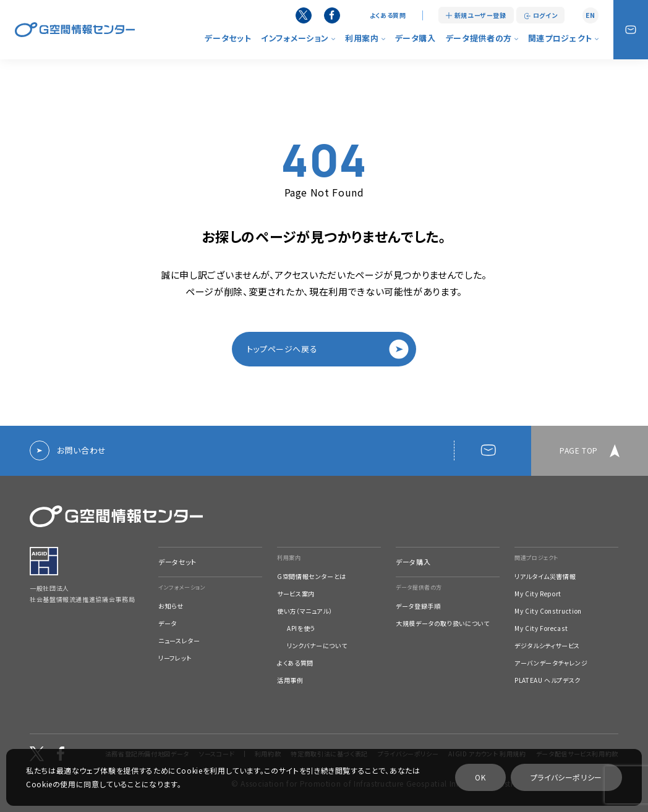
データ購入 (416, 38)
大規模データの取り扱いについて (443, 624)
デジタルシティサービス (547, 646)
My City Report (538, 594)
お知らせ (171, 606)
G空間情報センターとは (312, 577)
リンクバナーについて (317, 646)
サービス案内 (296, 594)
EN (590, 15)
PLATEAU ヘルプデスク (548, 680)
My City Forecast (541, 628)
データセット (228, 38)
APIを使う (301, 628)
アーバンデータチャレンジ (551, 663)
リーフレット (175, 658)
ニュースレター (179, 641)
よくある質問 (388, 15)
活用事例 (290, 680)
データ (168, 624)
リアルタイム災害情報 (545, 577)
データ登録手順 (418, 606)
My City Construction (548, 611)
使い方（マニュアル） (305, 611)
